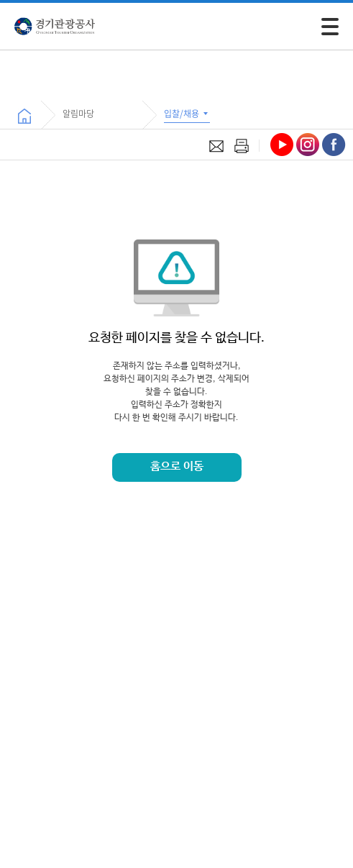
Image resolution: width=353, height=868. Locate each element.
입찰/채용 (187, 114)
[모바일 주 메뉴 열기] (330, 27)
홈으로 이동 (177, 466)
